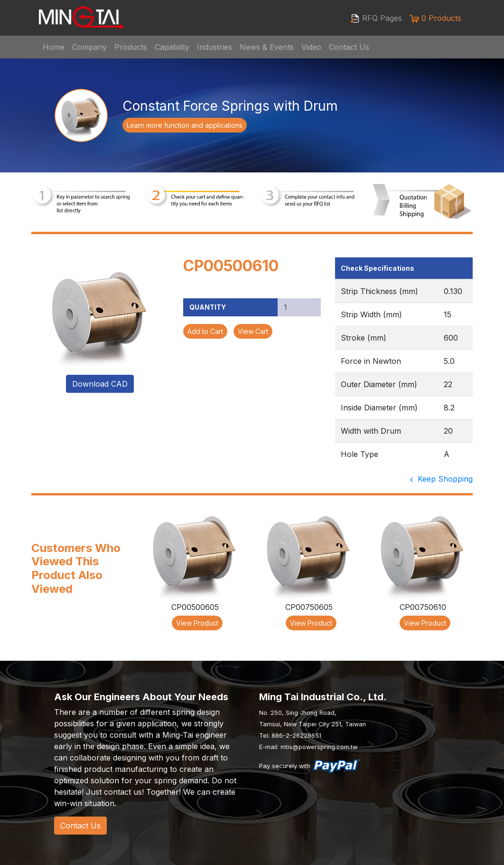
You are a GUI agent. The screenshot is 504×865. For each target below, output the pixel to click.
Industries (215, 47)
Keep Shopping (440, 479)
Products (131, 47)
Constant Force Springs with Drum (230, 106)
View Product (197, 623)
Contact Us (349, 47)
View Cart (253, 331)
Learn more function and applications (185, 125)
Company (89, 47)
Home (54, 47)
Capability (172, 47)
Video (311, 47)
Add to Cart (205, 331)
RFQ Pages (376, 19)
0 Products (435, 18)
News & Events (267, 47)
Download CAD (100, 384)
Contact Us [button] (80, 826)
